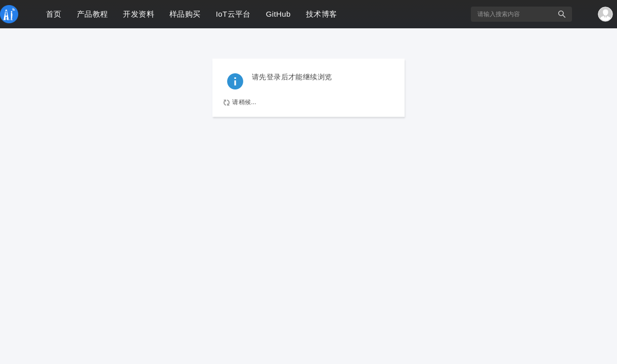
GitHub (278, 14)
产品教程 (93, 14)
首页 (54, 14)
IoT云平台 (233, 14)
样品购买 (185, 14)
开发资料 (139, 14)
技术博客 (322, 14)
